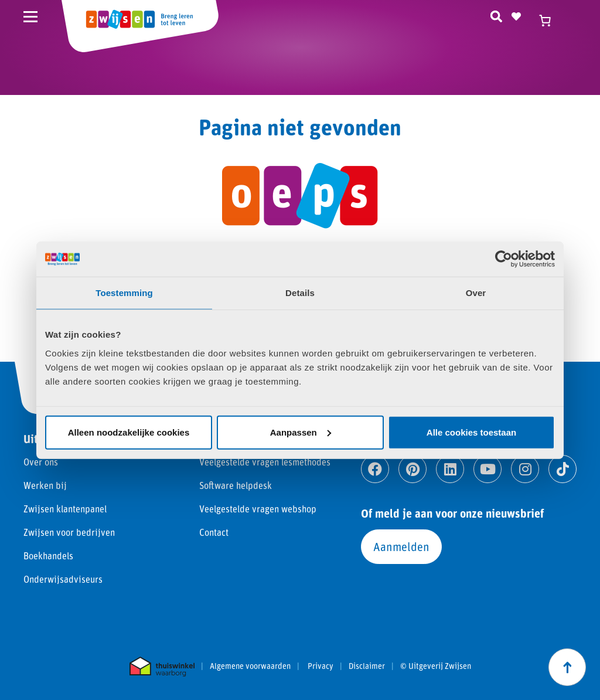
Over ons (41, 462)
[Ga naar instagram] (525, 469)
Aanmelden (401, 546)
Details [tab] (300, 293)
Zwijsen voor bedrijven (69, 532)
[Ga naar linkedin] (450, 469)
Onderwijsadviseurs (63, 579)
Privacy (321, 666)
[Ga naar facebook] (375, 469)
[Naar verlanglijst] (516, 15)
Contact (214, 532)
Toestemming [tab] (124, 293)
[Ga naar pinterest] (412, 469)
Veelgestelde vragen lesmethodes (265, 462)
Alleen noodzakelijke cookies (129, 432)
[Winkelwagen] (550, 21)
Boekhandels (48, 555)
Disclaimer (367, 666)
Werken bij (45, 485)
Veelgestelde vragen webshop (258, 509)
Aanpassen (301, 432)
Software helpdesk (236, 485)
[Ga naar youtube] (487, 469)
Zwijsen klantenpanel (65, 509)
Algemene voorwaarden (250, 666)
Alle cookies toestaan (471, 432)
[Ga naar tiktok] (562, 469)
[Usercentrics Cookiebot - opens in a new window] (504, 259)
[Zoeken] (496, 15)
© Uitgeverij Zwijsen (436, 666)
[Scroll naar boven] (567, 667)
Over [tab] (476, 293)
